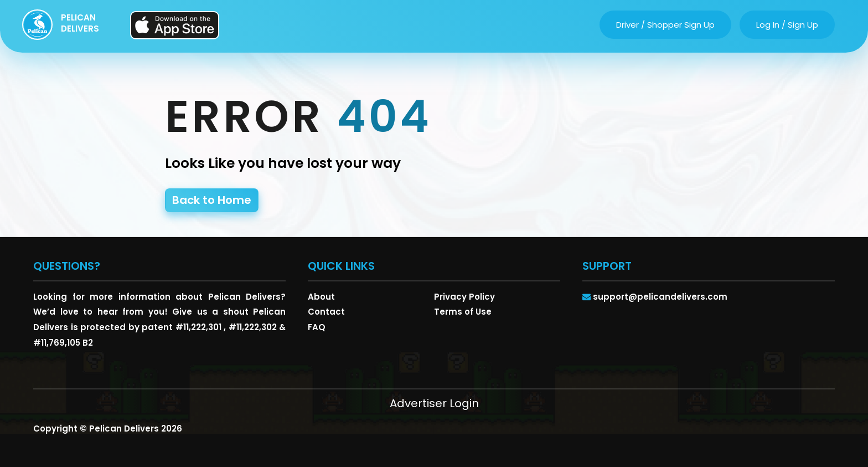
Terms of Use (463, 312)
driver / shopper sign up (665, 25)
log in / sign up (787, 25)
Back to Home (212, 200)
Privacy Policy (464, 297)
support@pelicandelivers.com (660, 297)
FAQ (317, 327)
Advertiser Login (434, 403)
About (321, 297)
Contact (326, 312)
